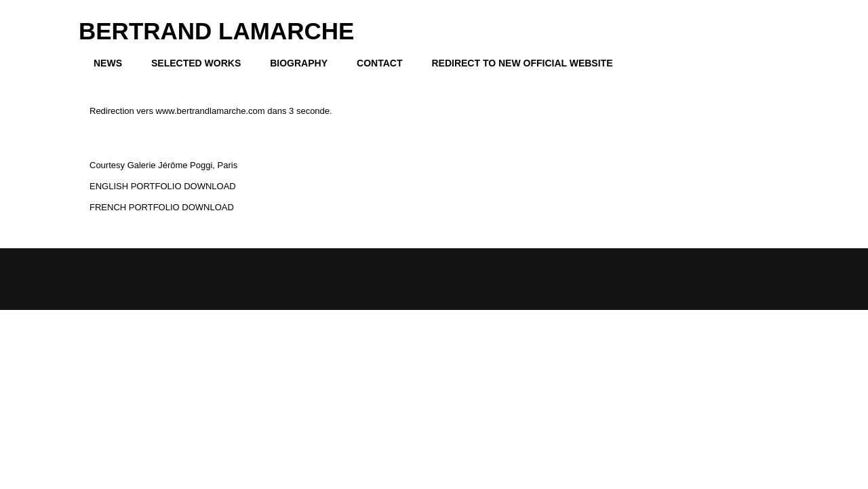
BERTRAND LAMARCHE (216, 31)
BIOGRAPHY (299, 63)
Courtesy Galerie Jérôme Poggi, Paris (163, 165)
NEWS (108, 63)
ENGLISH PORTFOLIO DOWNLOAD (163, 186)
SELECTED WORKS (196, 63)
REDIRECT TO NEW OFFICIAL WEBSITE (522, 63)
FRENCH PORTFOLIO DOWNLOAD (162, 207)
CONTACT (379, 63)
